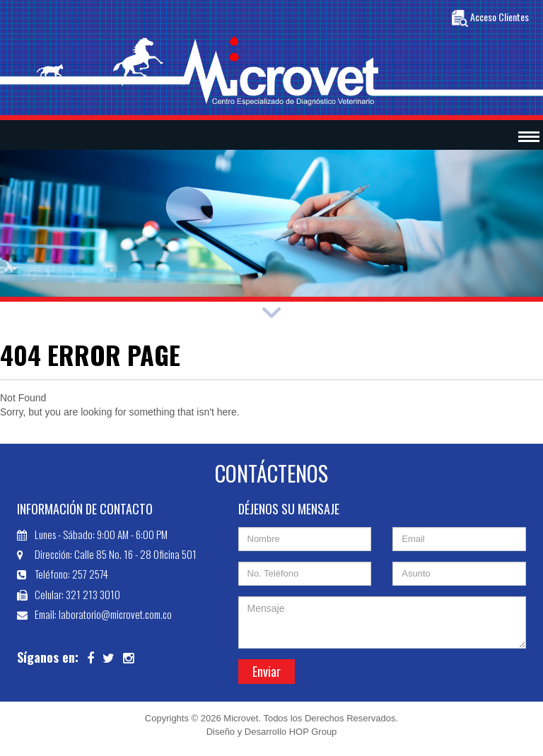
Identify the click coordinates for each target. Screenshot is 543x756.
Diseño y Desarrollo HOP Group (272, 732)
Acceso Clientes (490, 18)
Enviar (267, 671)
